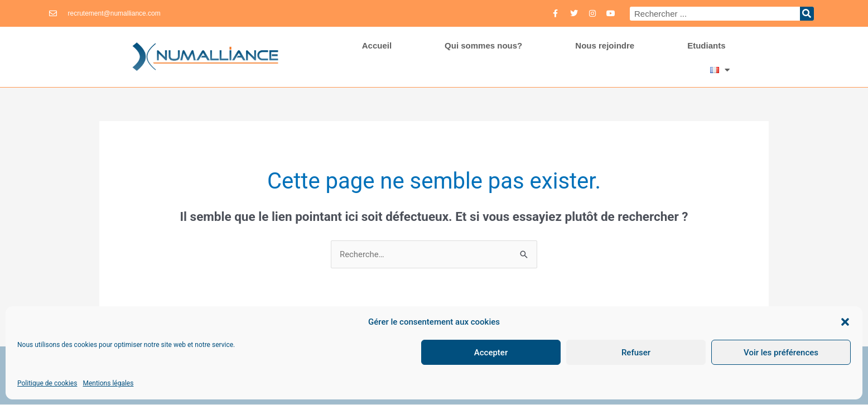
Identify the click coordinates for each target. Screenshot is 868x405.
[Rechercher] (807, 14)
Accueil (377, 45)
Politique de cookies (47, 383)
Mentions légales (108, 383)
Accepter (491, 353)
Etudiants (706, 45)
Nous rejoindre (605, 45)
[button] (845, 322)
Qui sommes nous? (483, 45)
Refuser (636, 353)
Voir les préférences (781, 353)
